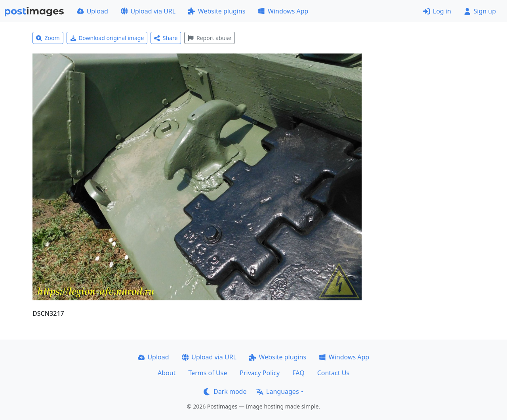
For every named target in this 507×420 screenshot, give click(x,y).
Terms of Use (208, 373)
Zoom (48, 38)
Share (166, 38)
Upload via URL (148, 11)
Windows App (283, 11)
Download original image (107, 38)
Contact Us (333, 373)
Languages (277, 391)
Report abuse (209, 38)
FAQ (298, 373)
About (167, 373)
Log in (437, 11)
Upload (92, 11)
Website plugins (217, 11)
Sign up (480, 11)
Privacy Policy (260, 373)
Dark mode (225, 391)
